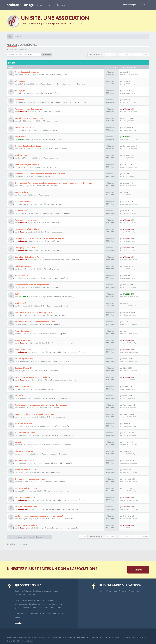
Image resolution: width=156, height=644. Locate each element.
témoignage (20, 81)
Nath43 (21, 139)
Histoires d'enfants (53, 324)
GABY (17, 294)
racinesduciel (23, 315)
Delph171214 (23, 435)
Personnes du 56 (22, 386)
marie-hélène (23, 482)
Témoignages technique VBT (27, 248)
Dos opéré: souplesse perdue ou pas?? (31, 479)
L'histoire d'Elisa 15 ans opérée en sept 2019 (33, 312)
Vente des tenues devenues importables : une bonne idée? (39, 516)
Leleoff (21, 75)
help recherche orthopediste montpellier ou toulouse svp (39, 322)
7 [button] (139, 55)
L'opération (56, 112)
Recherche (19, 100)
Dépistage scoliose (23, 349)
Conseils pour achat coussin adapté (30, 118)
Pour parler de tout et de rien (63, 343)
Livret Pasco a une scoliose (26, 525)
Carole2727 (22, 158)
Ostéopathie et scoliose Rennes (28, 146)
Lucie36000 (22, 130)
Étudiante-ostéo (24, 149)
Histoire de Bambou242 (25, 460)
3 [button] (124, 55)
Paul (19, 195)
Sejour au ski (20, 137)
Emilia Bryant (23, 519)
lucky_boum (22, 417)
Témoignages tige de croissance (29, 109)
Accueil (40, 5)
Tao (19, 306)
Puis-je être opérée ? (24, 266)
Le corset (55, 130)
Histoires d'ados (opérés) (58, 75)
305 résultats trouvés (96, 55)
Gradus (21, 426)
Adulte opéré (20, 303)
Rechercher (62, 5)
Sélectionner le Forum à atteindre (29, 537)
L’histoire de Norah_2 (24, 201)
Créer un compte (130, 5)
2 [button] (120, 55)
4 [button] (127, 55)
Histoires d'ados (55, 139)
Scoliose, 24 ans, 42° (23, 368)
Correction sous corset (25, 127)
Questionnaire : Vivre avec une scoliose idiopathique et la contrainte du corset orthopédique (54, 183)
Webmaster (22, 112)
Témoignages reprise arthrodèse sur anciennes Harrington (39, 238)
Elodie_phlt (22, 269)
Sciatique (19, 396)
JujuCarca (22, 167)
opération (19, 442)
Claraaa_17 (22, 186)
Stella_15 (21, 371)
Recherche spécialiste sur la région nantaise (33, 285)
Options (83, 537)
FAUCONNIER (23, 297)
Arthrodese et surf (23, 331)
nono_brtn (22, 204)
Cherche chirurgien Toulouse (27, 164)
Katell (20, 334)
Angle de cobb (21, 155)
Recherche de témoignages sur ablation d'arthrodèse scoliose (41, 405)
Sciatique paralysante (24, 359)
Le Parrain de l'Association (26, 497)
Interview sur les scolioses (26, 488)
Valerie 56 (22, 389)
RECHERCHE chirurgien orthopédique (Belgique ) (35, 414)
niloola (20, 278)
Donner (138, 570)
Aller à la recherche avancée (19, 50)
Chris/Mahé (22, 213)
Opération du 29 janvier (25, 433)
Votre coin (54, 158)
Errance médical (22, 275)
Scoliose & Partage (20, 5)
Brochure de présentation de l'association (33, 377)
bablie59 (21, 472)
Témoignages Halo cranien (26, 220)
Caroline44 (22, 287)
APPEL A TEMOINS (22, 340)
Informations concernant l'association (65, 260)
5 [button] (131, 55)
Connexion (144, 5)
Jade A (21, 84)
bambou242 (22, 463)
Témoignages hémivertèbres (27, 229)
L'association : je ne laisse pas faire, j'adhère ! (69, 352)
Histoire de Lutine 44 (24, 451)
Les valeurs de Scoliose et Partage (29, 257)
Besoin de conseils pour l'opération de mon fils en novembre (40, 174)
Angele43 (21, 361)
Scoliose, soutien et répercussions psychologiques (66, 84)
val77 (20, 176)
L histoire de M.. (22, 211)
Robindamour (23, 408)
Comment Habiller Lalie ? (25, 470)
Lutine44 (21, 454)
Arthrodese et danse (24, 423)
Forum (50, 5)
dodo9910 (22, 491)
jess (20, 324)
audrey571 (22, 121)
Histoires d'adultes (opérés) (57, 278)
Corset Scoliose (22, 192)
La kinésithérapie (53, 93)
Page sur (110, 55)
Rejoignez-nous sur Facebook (120, 585)
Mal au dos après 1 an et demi (27, 72)
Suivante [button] (145, 55)
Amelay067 (22, 445)
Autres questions (56, 121)
